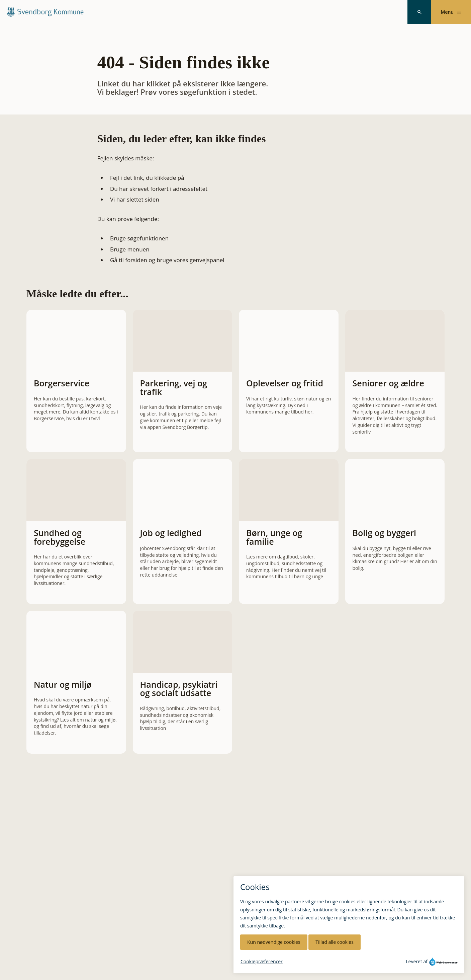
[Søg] (419, 12)
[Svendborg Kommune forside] (45, 12)
